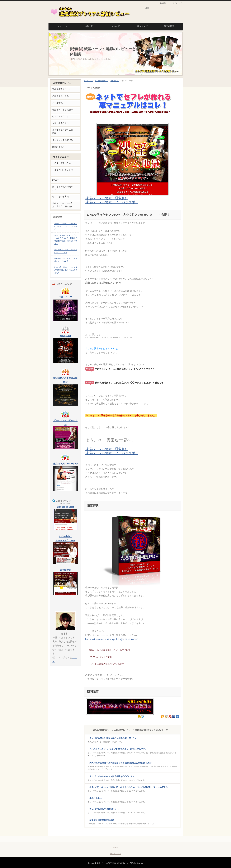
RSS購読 (163, 3)
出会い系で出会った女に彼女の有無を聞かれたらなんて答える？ (66, 270)
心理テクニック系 (61, 96)
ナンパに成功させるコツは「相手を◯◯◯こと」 (112, 776)
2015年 (56, 180)
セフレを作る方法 (61, 197)
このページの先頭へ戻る (169, 839)
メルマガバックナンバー (63, 172)
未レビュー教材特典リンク (63, 188)
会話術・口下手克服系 (63, 110)
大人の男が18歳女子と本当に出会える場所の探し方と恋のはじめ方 (120, 763)
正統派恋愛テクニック (63, 89)
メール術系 (57, 103)
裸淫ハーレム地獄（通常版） (107, 198)
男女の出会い (115, 81)
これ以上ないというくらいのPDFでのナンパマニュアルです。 (118, 749)
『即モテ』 (115, 847)
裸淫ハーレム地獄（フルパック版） (112, 202)
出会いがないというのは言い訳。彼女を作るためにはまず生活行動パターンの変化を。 (130, 787)
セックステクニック (62, 116)
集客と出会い (96, 798)
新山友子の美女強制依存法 (102, 820)
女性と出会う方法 (61, 123)
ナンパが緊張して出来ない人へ (104, 809)
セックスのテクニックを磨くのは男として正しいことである (66, 226)
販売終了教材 (58, 147)
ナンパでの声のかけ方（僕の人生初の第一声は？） (113, 738)
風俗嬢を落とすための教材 (63, 132)
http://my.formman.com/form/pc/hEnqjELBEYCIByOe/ (111, 639)
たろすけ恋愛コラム (102, 81)
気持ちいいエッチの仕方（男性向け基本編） (63, 205)
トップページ (88, 81)
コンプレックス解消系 (63, 140)
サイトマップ (177, 3)
